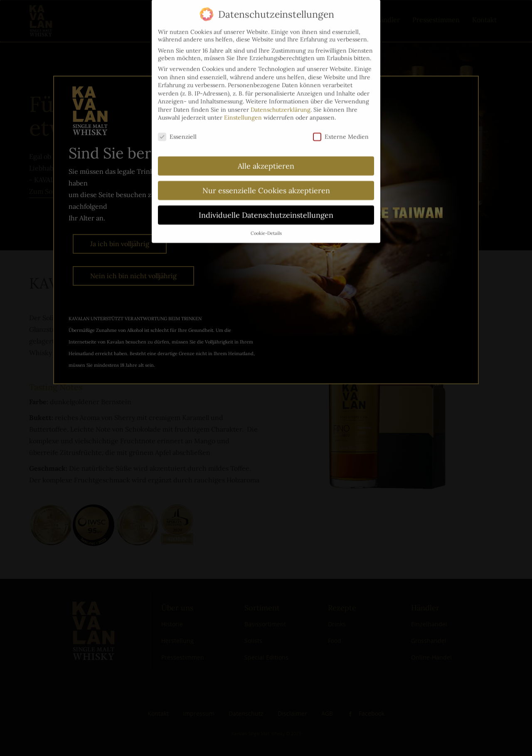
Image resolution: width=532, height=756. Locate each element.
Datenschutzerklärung (281, 101)
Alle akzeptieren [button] (266, 158)
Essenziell (177, 128)
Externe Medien (341, 128)
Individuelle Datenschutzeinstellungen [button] (266, 207)
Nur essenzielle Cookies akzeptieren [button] (266, 182)
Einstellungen (243, 110)
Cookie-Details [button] (266, 225)
